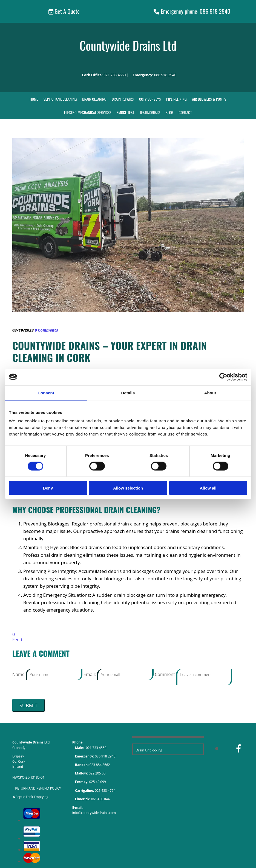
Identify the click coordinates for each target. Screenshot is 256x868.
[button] (64, 11)
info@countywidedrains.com (94, 813)
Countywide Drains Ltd (128, 45)
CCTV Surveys (150, 99)
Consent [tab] (46, 393)
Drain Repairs (123, 99)
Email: (90, 674)
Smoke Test (125, 112)
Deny (48, 488)
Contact (185, 112)
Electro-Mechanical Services (88, 112)
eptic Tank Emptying (33, 797)
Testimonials (149, 112)
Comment (165, 674)
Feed (17, 640)
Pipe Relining (176, 99)
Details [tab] (128, 393)
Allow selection (128, 488)
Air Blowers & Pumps (208, 99)
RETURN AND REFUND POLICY (38, 788)
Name (19, 674)
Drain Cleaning (95, 99)
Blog (169, 112)
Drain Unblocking (149, 750)
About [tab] (210, 393)
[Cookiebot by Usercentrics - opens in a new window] (223, 377)
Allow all (208, 488)
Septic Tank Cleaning (61, 99)
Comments (46, 330)
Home (35, 99)
